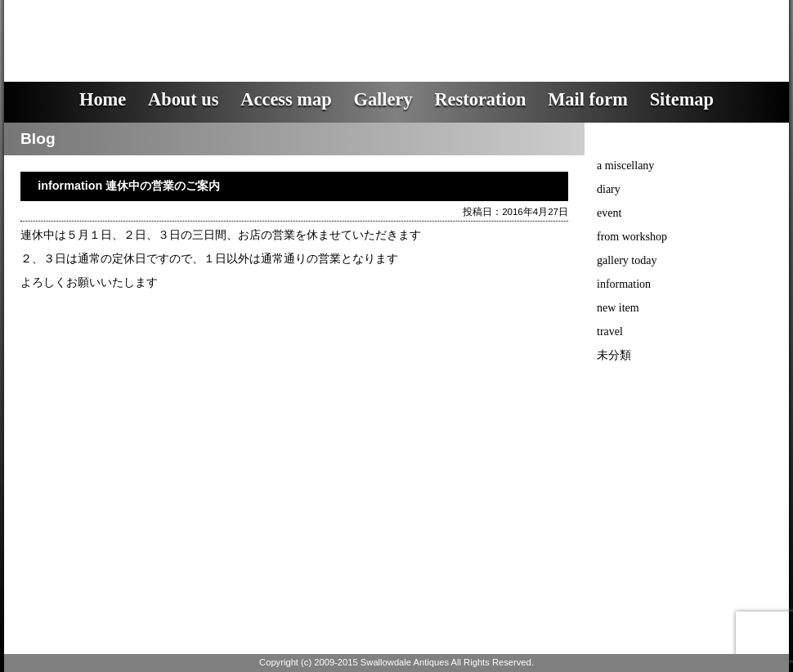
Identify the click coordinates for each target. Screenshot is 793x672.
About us (184, 99)
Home (103, 99)
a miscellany (625, 166)
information (624, 284)
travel (610, 332)
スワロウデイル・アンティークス (299, 29)
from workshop (632, 237)
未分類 (614, 355)
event (609, 213)
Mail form (588, 99)
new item (618, 308)
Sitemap (682, 99)
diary (609, 189)
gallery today (627, 260)
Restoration (480, 99)
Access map (286, 99)
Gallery (383, 99)
